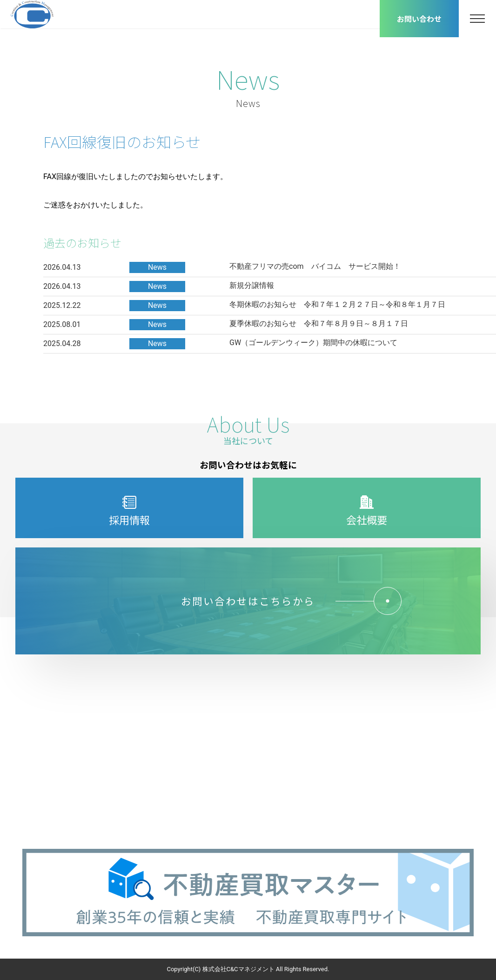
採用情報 (129, 512)
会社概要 (367, 512)
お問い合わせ (419, 19)
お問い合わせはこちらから (284, 601)
